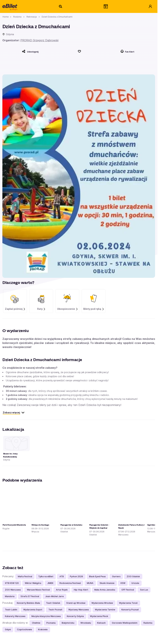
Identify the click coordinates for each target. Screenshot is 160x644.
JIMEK (50, 583)
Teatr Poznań (55, 610)
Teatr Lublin (11, 610)
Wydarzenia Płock (99, 616)
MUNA (90, 583)
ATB (62, 576)
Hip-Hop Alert (81, 590)
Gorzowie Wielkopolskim (125, 623)
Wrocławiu (86, 623)
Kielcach (101, 623)
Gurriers (116, 576)
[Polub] (79, 51)
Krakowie (43, 629)
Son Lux (144, 590)
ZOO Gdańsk (133, 576)
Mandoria (10, 596)
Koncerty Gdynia (75, 616)
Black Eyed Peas (97, 576)
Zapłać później (15, 309)
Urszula (135, 583)
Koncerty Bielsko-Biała (28, 603)
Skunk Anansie (107, 583)
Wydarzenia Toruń (128, 603)
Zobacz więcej (14, 413)
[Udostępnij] (30, 51)
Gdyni (8, 629)
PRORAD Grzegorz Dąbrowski (39, 40)
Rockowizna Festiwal (70, 583)
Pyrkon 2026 (76, 576)
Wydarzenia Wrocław (102, 603)
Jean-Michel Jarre (54, 596)
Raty (41, 309)
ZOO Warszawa (13, 590)
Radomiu (148, 623)
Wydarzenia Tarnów (105, 610)
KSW (123, 583)
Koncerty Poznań (130, 610)
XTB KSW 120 (12, 583)
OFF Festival (128, 590)
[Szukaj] (61, 6)
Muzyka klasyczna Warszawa (46, 616)
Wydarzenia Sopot (33, 610)
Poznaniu (51, 623)
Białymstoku (68, 623)
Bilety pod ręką (94, 309)
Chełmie (36, 623)
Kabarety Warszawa (15, 616)
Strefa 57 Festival (30, 596)
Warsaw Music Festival (38, 590)
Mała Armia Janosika (105, 590)
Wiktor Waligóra (33, 583)
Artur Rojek (62, 590)
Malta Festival (25, 576)
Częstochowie (24, 629)
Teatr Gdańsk (53, 603)
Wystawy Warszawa (79, 610)
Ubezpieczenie (68, 309)
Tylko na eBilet (46, 576)
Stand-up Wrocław (76, 603)
